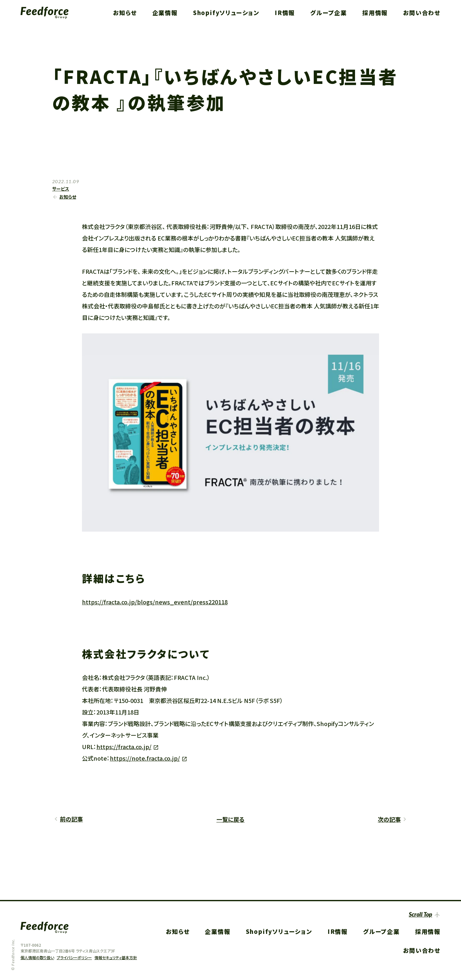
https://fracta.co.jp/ (124, 747)
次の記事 (389, 819)
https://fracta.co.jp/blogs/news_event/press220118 (155, 602)
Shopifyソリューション (226, 12)
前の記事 (71, 819)
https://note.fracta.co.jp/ (145, 758)
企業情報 (165, 12)
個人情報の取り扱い (37, 957)
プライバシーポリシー (74, 957)
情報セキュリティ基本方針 (116, 957)
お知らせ (125, 12)
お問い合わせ (422, 12)
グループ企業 (329, 12)
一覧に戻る (230, 819)
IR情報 (285, 12)
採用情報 (375, 12)
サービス (61, 189)
